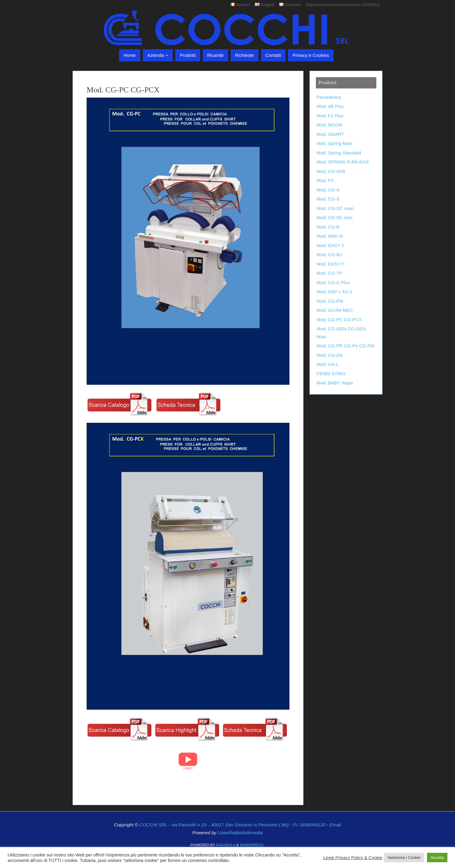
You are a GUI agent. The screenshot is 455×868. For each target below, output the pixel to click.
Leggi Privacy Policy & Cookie (353, 858)
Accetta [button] (437, 858)
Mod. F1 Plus (330, 116)
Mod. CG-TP (330, 273)
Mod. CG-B (328, 227)
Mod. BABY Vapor (335, 383)
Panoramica (329, 97)
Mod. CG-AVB (331, 171)
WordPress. (252, 845)
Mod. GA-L (328, 364)
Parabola (226, 845)
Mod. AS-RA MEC (335, 310)
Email (335, 825)
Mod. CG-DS (330, 355)
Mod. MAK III (330, 236)
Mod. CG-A (328, 190)
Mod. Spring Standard (339, 153)
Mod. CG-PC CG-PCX (339, 320)
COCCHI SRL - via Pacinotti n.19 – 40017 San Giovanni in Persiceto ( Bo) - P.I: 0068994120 (233, 825)
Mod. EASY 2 (330, 245)
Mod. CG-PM (330, 301)
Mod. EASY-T (330, 264)
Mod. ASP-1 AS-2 (335, 292)
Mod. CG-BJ (329, 255)
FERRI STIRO (331, 374)
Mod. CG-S (328, 199)
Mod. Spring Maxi (335, 143)
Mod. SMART (330, 134)
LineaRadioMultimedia (240, 833)
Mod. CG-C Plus (333, 282)
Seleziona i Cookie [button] (404, 858)
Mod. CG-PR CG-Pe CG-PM (346, 346)
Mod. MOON (330, 125)
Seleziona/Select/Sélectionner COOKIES (343, 5)
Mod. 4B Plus (330, 106)
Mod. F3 (325, 180)
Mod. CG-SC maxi (335, 208)
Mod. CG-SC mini (335, 217)
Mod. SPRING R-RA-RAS (343, 162)
